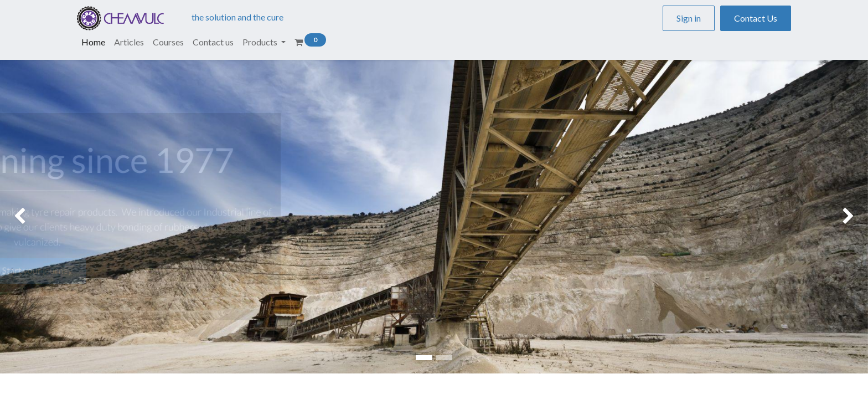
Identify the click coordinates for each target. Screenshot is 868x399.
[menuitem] (93, 42)
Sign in (689, 18)
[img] (35, 217)
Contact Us (756, 18)
